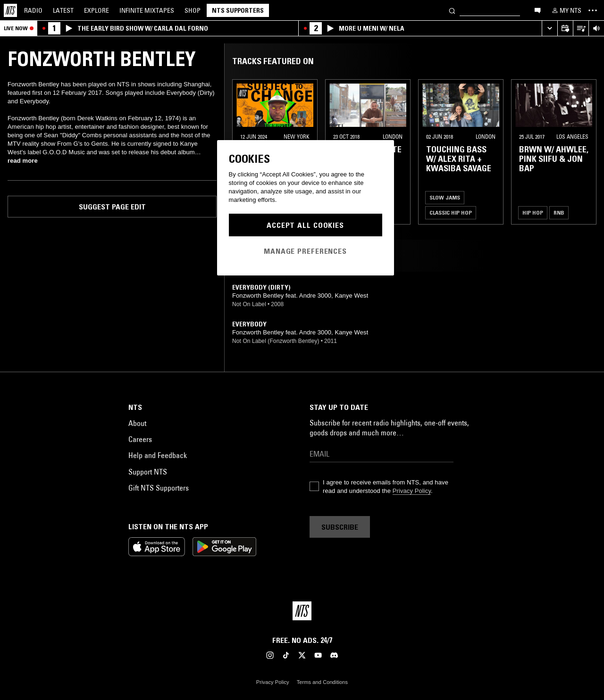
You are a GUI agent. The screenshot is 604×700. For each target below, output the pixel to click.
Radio (33, 10)
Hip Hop (533, 212)
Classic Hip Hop (451, 212)
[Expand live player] (549, 29)
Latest (63, 10)
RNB (559, 212)
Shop (193, 10)
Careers (140, 439)
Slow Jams (445, 197)
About (137, 423)
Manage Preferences (305, 251)
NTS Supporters (238, 10)
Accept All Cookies (305, 225)
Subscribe (340, 527)
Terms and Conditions (322, 682)
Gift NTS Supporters (159, 488)
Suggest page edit (112, 207)
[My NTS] (566, 10)
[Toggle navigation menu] (593, 10)
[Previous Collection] (586, 152)
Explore (96, 10)
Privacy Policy (412, 491)
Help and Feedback (158, 455)
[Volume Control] (596, 29)
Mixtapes (147, 10)
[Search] (452, 10)
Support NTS (148, 472)
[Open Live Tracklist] (581, 29)
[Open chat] (537, 10)
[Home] (10, 10)
